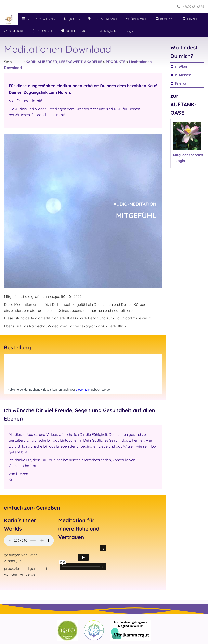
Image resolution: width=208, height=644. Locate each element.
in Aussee (183, 75)
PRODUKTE (116, 62)
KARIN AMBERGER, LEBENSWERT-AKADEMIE (64, 62)
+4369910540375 (190, 7)
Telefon (181, 83)
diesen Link (83, 390)
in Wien (181, 67)
